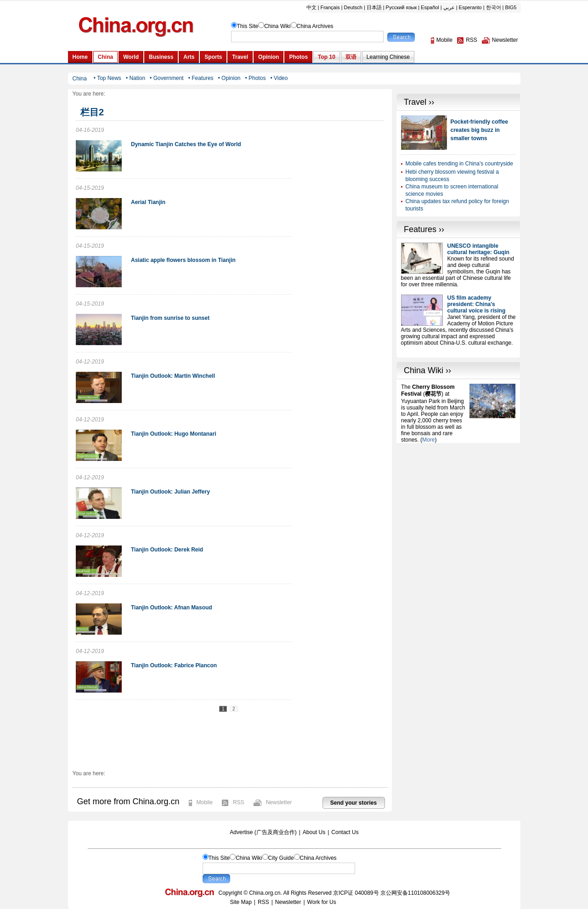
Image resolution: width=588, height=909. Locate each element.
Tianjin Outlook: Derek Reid (167, 550)
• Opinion (229, 78)
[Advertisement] (458, 500)
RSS (239, 802)
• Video (279, 78)
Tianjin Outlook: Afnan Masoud (172, 608)
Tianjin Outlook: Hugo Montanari (174, 434)
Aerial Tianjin (148, 202)
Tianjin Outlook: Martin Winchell (173, 376)
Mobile (205, 802)
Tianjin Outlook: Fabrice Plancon (174, 665)
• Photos (255, 78)
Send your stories (353, 803)
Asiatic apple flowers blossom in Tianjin (183, 260)
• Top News (107, 78)
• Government (167, 78)
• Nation (136, 78)
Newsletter (279, 802)
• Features (201, 78)
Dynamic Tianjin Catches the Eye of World (186, 144)
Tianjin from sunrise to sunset (170, 318)
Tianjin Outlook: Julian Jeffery (170, 492)
